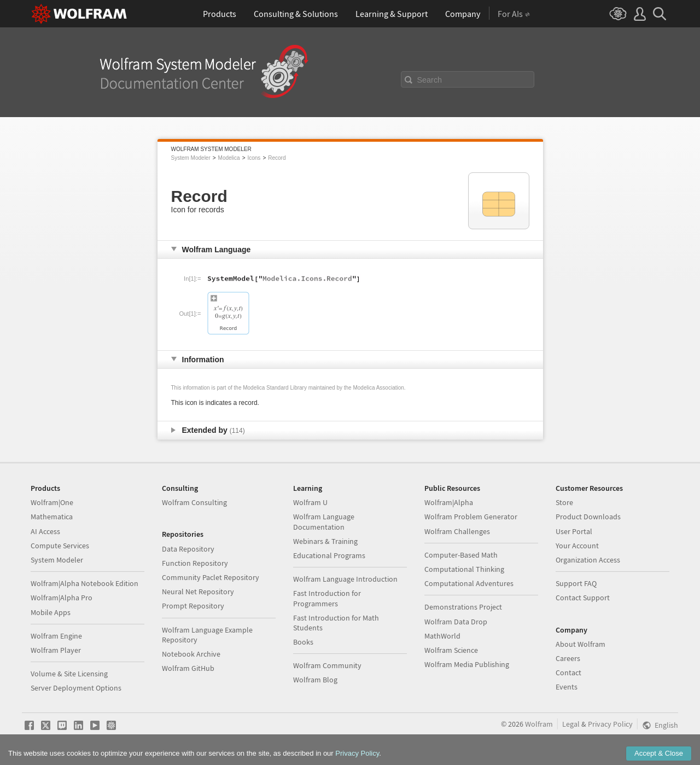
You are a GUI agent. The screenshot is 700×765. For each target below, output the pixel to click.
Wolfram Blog (315, 680)
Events (567, 687)
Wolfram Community (327, 665)
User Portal (574, 531)
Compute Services (60, 546)
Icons (254, 158)
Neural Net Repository (198, 592)
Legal (571, 724)
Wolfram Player (56, 650)
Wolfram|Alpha (449, 502)
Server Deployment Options (76, 688)
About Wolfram (581, 644)
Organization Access (588, 560)
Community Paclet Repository (211, 577)
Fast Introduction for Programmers (327, 598)
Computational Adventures (469, 583)
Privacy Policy (610, 724)
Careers (568, 658)
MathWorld (442, 636)
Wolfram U (310, 502)
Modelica (229, 158)
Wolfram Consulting (194, 502)
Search (430, 80)
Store (564, 502)
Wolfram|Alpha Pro (62, 598)
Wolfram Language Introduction (345, 579)
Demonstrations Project (463, 607)
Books (303, 642)
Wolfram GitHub (188, 668)
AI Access (45, 531)
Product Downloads (588, 517)
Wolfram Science (451, 650)
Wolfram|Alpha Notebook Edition (84, 583)
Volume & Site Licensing (69, 674)
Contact (568, 673)
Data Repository (188, 549)
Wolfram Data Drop (456, 622)
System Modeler (191, 158)
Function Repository (195, 563)
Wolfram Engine (56, 636)
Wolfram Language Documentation (324, 521)
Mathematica (52, 517)
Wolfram (539, 724)
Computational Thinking (464, 569)
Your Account (577, 546)
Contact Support (583, 598)
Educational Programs (329, 555)
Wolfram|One (52, 502)
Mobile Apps (51, 612)
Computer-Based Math (461, 555)
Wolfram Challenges (457, 531)
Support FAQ (576, 583)
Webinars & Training (325, 541)
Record (277, 158)
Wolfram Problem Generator (471, 517)
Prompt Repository (193, 606)
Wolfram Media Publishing (467, 664)
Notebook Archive (191, 654)
